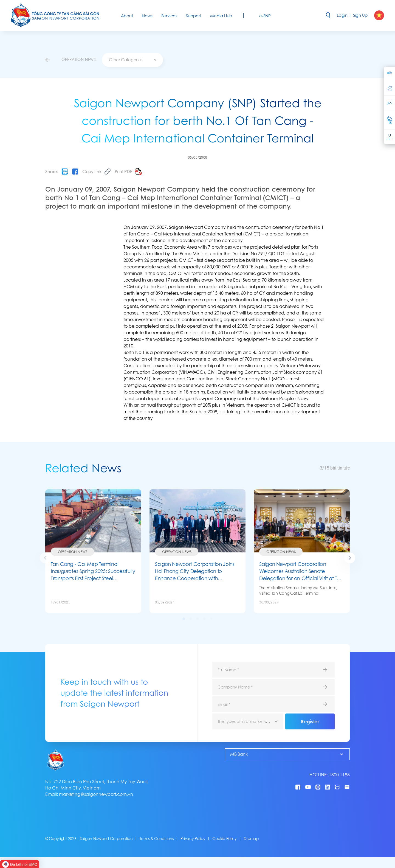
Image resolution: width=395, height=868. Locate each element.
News (147, 16)
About (127, 16)
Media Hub (221, 16)
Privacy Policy (193, 839)
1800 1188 (339, 775)
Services (169, 16)
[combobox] (132, 60)
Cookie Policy (224, 839)
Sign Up (360, 15)
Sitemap (251, 839)
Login (342, 15)
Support (194, 16)
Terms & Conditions (156, 839)
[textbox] (132, 60)
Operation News (72, 552)
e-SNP (265, 16)
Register (310, 721)
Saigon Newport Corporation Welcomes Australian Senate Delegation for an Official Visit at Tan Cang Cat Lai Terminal (301, 571)
